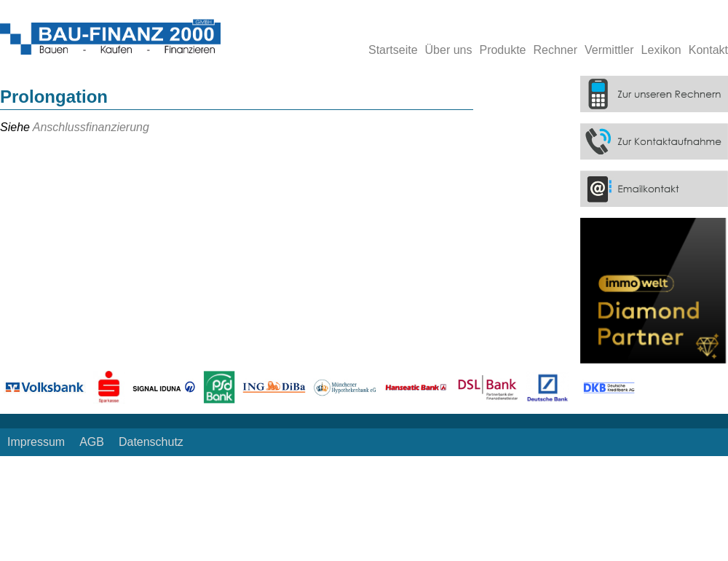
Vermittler (609, 50)
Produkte (502, 50)
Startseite (393, 50)
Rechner (555, 50)
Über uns (449, 50)
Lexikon (661, 50)
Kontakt (708, 50)
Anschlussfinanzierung (91, 127)
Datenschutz (151, 442)
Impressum (36, 442)
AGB (92, 442)
